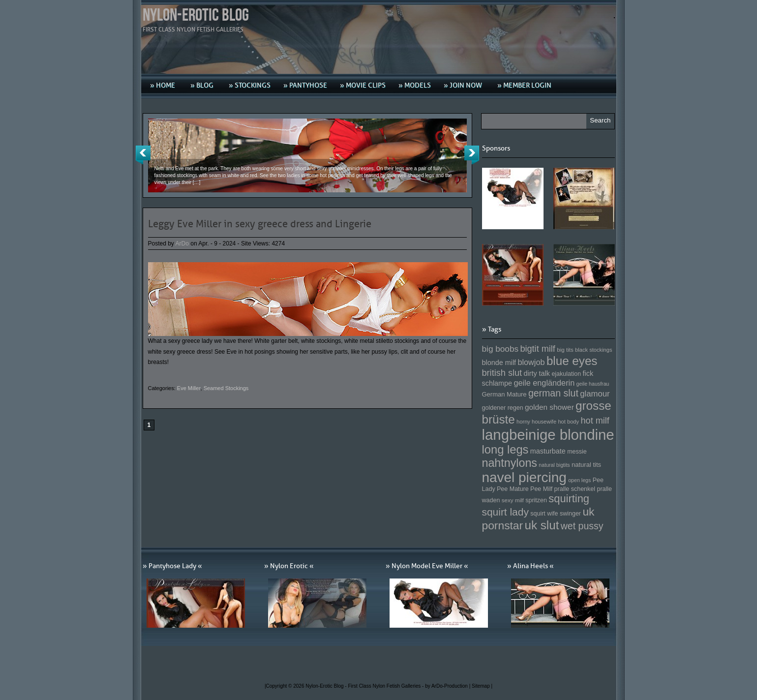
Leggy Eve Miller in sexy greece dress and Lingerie (260, 224)
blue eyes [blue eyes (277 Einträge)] (572, 361)
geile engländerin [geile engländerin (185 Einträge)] (544, 383)
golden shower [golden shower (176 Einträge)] (549, 407)
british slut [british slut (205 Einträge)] (502, 373)
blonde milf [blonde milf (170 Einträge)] (499, 363)
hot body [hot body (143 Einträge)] (568, 422)
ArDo (182, 243)
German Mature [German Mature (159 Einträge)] (504, 394)
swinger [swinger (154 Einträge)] (570, 514)
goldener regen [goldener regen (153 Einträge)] (503, 408)
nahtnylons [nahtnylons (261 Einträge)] (510, 463)
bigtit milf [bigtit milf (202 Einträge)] (538, 349)
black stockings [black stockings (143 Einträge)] (593, 350)
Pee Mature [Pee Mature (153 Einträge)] (513, 489)
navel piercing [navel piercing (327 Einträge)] (524, 477)
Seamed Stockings (226, 388)
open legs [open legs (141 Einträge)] (579, 480)
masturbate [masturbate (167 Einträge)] (548, 451)
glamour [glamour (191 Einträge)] (595, 394)
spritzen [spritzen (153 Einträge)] (536, 500)
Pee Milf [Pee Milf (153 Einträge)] (541, 489)
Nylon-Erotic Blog (196, 15)
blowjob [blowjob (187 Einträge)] (531, 362)
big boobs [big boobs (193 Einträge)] (500, 349)
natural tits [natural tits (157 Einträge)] (586, 465)
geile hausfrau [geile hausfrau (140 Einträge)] (593, 384)
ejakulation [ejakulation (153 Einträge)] (566, 374)
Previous (143, 155)
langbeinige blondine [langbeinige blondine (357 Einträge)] (548, 435)
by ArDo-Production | (448, 686)
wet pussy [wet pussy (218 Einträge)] (582, 526)
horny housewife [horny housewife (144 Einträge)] (536, 422)
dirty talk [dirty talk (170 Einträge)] (537, 373)
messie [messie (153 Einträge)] (577, 452)
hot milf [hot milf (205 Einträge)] (595, 421)
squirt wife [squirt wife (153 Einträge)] (544, 514)
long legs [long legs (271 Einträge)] (505, 450)
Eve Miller (189, 388)
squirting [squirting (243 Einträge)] (569, 499)
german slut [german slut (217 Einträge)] (553, 393)
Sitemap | (482, 686)
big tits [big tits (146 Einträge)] (565, 350)
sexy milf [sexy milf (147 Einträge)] (513, 500)
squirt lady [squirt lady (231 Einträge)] (505, 512)
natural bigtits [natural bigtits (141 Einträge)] (554, 465)
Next (472, 155)
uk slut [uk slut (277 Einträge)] (542, 525)
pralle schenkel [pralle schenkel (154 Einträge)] (575, 489)
